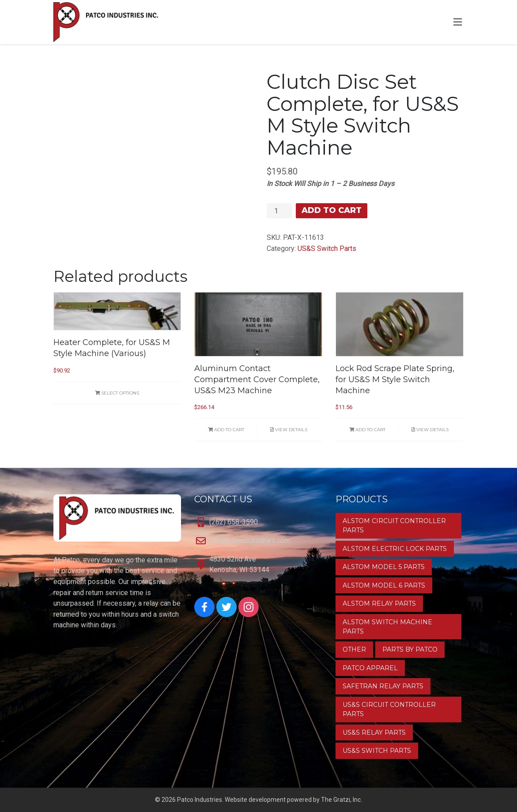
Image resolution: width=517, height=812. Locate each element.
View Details (289, 430)
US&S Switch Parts (327, 249)
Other (354, 649)
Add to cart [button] (226, 430)
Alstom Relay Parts (379, 603)
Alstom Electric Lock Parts (395, 549)
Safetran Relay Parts (383, 686)
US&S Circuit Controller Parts (389, 709)
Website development (255, 800)
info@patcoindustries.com (250, 541)
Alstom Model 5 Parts (384, 567)
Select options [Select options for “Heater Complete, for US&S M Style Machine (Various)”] (117, 393)
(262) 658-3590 (234, 522)
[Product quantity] (279, 211)
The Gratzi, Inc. (342, 800)
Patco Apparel (370, 668)
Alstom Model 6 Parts (384, 585)
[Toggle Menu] (458, 23)
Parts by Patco (410, 649)
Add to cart (332, 210)
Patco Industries (200, 800)
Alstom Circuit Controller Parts (394, 526)
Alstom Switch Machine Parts (387, 627)
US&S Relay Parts (374, 732)
